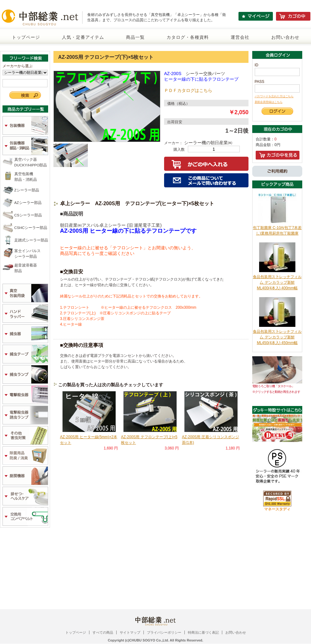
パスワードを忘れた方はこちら (274, 96)
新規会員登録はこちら (269, 102)
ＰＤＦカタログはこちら (188, 90)
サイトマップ (130, 632)
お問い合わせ (285, 37)
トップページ (26, 37)
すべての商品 (103, 632)
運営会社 (240, 37)
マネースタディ (277, 509)
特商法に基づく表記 (203, 632)
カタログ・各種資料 (188, 37)
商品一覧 (135, 37)
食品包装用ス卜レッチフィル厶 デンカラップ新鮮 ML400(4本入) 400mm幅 (277, 282)
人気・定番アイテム (83, 37)
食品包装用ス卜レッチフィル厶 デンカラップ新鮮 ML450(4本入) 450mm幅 (277, 337)
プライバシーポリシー (164, 632)
